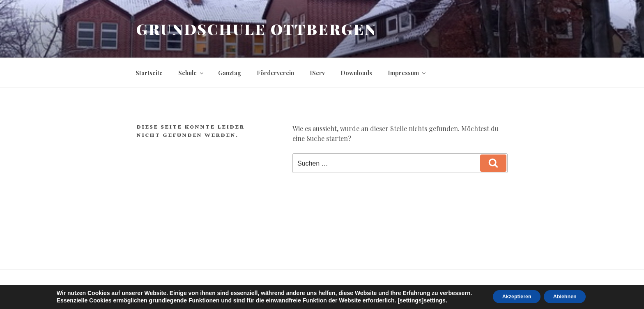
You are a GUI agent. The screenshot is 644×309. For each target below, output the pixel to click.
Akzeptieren (512, 296)
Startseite (149, 73)
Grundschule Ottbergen (256, 29)
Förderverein (275, 73)
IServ (317, 73)
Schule (191, 73)
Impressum (407, 73)
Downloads (356, 73)
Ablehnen (570, 296)
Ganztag (230, 73)
